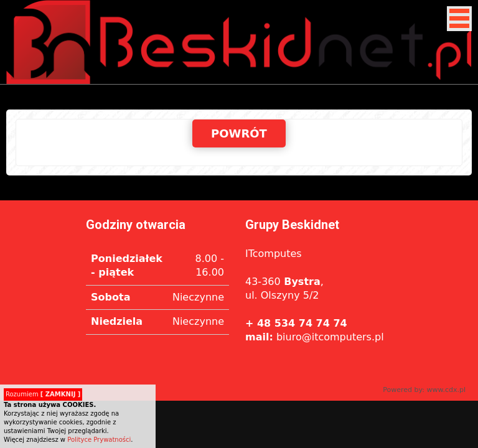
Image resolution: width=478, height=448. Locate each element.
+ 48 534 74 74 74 (296, 323)
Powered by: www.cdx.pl (424, 390)
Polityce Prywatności (99, 440)
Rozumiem (43, 394)
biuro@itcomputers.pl (315, 337)
